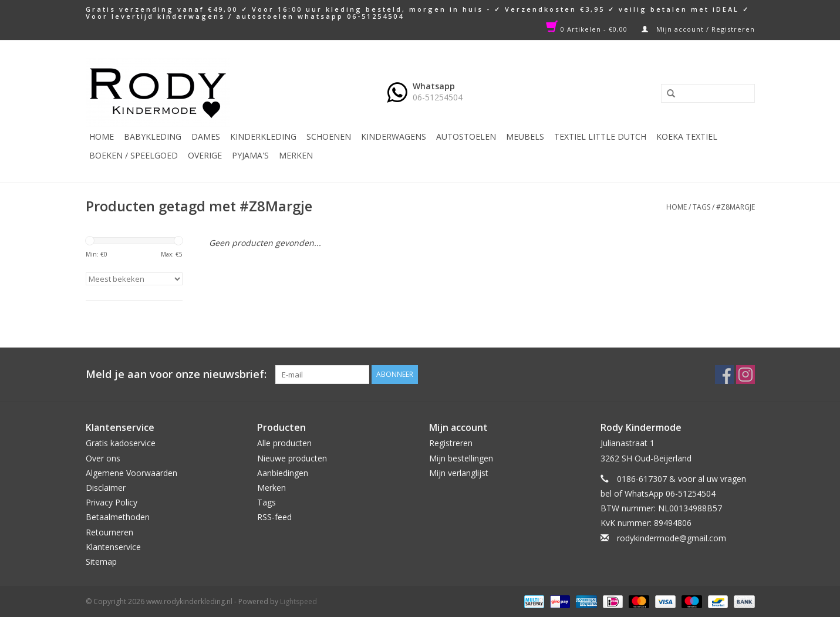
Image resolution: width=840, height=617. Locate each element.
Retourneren (109, 532)
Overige (205, 155)
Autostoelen (466, 136)
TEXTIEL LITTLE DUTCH (600, 136)
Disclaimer (106, 488)
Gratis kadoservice (121, 443)
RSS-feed (274, 517)
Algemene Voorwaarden (131, 473)
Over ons (103, 458)
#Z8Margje (736, 207)
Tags (701, 207)
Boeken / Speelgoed (134, 155)
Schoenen (329, 136)
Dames (206, 136)
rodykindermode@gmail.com (672, 538)
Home (102, 136)
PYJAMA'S (250, 155)
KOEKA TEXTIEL (687, 136)
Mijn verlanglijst (459, 473)
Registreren (451, 443)
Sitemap (101, 562)
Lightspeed (298, 601)
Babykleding (153, 136)
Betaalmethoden (118, 517)
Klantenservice (113, 547)
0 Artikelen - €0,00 (588, 29)
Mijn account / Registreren (698, 29)
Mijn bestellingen (461, 458)
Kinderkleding (263, 136)
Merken (296, 155)
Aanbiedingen (283, 473)
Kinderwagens (394, 136)
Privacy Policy (112, 502)
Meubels (525, 136)
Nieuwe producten (292, 458)
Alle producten (284, 443)
